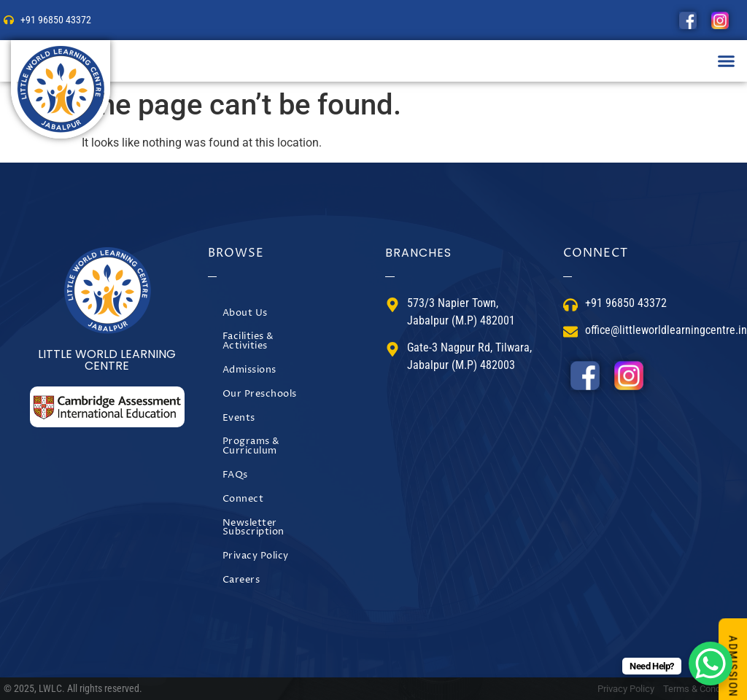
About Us (245, 313)
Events (239, 418)
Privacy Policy (256, 556)
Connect (243, 499)
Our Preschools (260, 394)
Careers (241, 580)
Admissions (249, 370)
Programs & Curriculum (251, 446)
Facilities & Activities (248, 341)
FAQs (235, 475)
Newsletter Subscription (253, 528)
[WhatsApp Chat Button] (711, 664)
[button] (727, 61)
